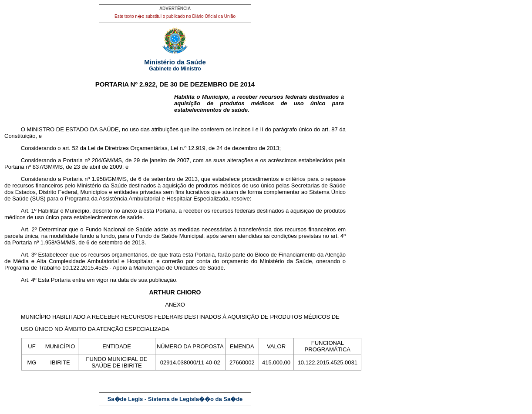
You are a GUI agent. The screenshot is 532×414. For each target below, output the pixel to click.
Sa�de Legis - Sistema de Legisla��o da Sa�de (175, 399)
